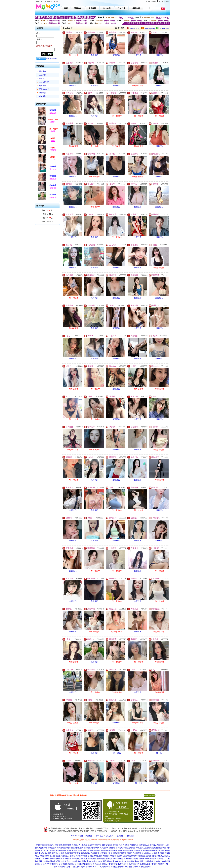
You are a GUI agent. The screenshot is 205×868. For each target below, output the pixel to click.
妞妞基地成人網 (56, 859)
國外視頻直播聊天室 (85, 867)
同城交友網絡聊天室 (47, 856)
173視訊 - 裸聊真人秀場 (52, 861)
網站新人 (43, 78)
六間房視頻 (134, 845)
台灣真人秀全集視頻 (79, 845)
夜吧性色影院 (151, 856)
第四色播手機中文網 (80, 859)
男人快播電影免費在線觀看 (134, 859)
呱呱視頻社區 (134, 864)
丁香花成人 (45, 859)
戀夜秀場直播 (68, 850)
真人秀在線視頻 (58, 853)
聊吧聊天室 (113, 850)
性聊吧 (129, 853)
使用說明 (120, 836)
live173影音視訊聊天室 (68, 864)
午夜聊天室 (65, 861)
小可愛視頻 (58, 845)
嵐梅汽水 (53, 188)
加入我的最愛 (164, 1)
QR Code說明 (149, 795)
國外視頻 (104, 850)
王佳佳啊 (53, 113)
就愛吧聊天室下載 (95, 845)
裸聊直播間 (139, 861)
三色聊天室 (137, 853)
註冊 (48, 59)
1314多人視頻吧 (49, 850)
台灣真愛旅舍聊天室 (82, 850)
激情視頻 (59, 850)
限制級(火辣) (135, 28)
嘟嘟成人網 (161, 856)
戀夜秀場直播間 (96, 856)
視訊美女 (157, 861)
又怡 (53, 160)
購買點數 (89, 836)
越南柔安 (53, 179)
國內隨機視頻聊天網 (91, 848)
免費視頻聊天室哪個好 (44, 845)
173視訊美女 (148, 861)
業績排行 (43, 71)
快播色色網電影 (106, 859)
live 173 (96, 867)
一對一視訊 (116, 753)
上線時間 (43, 75)
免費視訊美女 (112, 864)
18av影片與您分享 (82, 856)
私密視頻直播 (123, 864)
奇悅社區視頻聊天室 (125, 850)
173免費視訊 (129, 861)
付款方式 (131, 836)
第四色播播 (67, 859)
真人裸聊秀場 (105, 867)
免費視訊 (95, 55)
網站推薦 (43, 86)
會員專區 (99, 836)
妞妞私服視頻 (118, 859)
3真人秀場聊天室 (93, 853)
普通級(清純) (165, 28)
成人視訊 (43, 96)
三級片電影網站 (129, 856)
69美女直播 (119, 861)
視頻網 (83, 853)
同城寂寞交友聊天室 (89, 861)
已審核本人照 (44, 89)
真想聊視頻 (67, 845)
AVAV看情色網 (151, 859)
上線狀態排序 (44, 82)
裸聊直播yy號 (105, 853)
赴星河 (53, 122)
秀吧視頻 (146, 850)
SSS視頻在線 (140, 856)
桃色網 (119, 856)
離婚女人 (53, 197)
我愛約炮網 (138, 850)
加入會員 (110, 836)
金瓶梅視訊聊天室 (118, 867)
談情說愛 (43, 93)
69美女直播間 (107, 845)
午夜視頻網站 (95, 850)
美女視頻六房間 (64, 867)
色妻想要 (53, 150)
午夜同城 (119, 848)
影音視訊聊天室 (145, 867)
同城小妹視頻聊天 (159, 848)
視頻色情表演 (124, 845)
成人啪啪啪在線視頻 (149, 853)
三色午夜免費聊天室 (51, 864)
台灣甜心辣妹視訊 (100, 864)
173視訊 (73, 867)
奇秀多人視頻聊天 (62, 856)
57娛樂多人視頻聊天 (144, 848)
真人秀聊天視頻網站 (107, 848)
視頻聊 (116, 845)
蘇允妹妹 (53, 169)
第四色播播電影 (94, 859)
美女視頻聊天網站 (64, 848)
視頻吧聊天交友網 (157, 850)
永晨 (53, 141)
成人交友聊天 (46, 853)
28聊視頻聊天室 (129, 848)
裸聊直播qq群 (144, 845)
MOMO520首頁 (77, 836)
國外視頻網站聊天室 (118, 853)
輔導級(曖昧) (150, 28)
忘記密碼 (53, 59)
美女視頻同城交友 (109, 856)
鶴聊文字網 (52, 848)
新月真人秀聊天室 (157, 845)
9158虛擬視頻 (76, 861)
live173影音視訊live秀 (106, 861)
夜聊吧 (72, 856)
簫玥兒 (53, 131)
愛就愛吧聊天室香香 (72, 853)
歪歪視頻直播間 (77, 848)
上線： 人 (47, 210)
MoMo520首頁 (151, 1)
